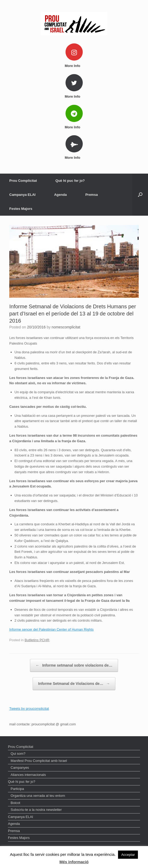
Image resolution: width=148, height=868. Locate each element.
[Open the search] (140, 195)
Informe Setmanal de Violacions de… (74, 684)
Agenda (60, 195)
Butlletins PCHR (37, 640)
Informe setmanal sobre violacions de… (74, 665)
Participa (17, 789)
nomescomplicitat (66, 327)
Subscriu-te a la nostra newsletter (36, 810)
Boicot (15, 803)
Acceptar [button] (128, 855)
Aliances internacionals (28, 775)
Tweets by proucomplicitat (29, 709)
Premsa (92, 195)
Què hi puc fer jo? (70, 181)
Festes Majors (21, 209)
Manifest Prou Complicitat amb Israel (39, 761)
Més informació (74, 862)
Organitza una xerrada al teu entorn (38, 796)
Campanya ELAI (22, 195)
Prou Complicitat (23, 181)
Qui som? (18, 754)
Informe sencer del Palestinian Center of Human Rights (51, 629)
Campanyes (20, 768)
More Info (74, 66)
